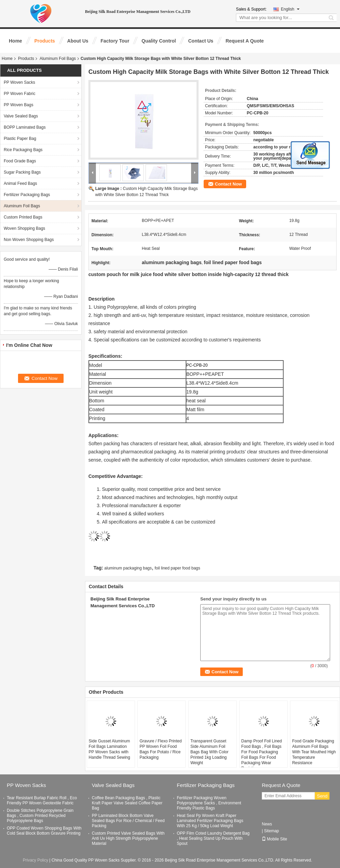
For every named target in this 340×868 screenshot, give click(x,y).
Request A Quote (245, 41)
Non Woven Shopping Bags (29, 240)
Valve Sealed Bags (21, 116)
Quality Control (159, 41)
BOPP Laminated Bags (25, 127)
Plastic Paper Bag (20, 139)
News (267, 824)
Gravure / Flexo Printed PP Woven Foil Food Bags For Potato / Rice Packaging (160, 749)
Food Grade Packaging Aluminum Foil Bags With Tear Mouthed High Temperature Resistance (314, 752)
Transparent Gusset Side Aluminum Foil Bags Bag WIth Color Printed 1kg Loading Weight (209, 752)
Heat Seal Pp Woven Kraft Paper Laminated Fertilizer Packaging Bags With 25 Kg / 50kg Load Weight (210, 821)
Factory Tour (115, 41)
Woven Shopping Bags (24, 228)
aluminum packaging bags (128, 568)
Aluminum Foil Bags (58, 59)
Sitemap (271, 831)
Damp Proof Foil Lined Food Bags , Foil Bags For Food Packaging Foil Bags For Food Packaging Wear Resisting (262, 755)
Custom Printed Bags (23, 217)
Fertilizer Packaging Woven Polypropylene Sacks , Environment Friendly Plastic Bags (209, 803)
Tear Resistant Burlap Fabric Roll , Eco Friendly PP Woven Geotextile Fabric (42, 800)
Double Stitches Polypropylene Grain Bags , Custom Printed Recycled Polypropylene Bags (40, 816)
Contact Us (201, 41)
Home (15, 41)
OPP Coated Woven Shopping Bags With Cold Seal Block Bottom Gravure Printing (44, 831)
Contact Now (228, 184)
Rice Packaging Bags (23, 150)
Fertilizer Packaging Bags (27, 195)
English (290, 9)
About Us (78, 41)
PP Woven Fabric (20, 94)
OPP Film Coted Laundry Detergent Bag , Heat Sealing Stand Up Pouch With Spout (213, 838)
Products (45, 41)
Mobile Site (274, 839)
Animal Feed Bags (20, 183)
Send (322, 796)
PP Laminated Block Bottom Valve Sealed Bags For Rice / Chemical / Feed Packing (128, 821)
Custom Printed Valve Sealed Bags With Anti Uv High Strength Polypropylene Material (128, 838)
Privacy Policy (36, 860)
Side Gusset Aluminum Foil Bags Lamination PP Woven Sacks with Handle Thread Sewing (109, 749)
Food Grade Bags (20, 161)
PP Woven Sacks (19, 82)
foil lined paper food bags (177, 568)
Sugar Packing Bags (22, 172)
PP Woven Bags (19, 105)
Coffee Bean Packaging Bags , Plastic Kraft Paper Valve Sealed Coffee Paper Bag (127, 803)
